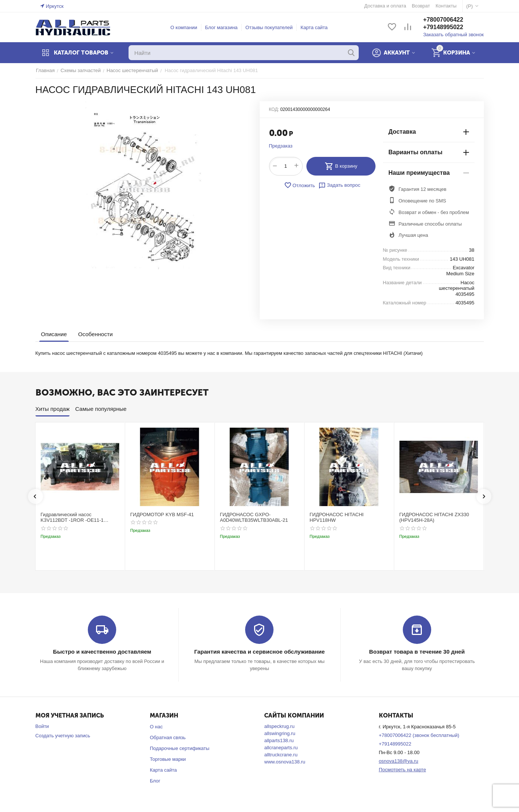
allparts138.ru (279, 740)
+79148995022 (444, 27)
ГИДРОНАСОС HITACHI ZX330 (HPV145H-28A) (434, 517)
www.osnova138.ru (285, 762)
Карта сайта (315, 27)
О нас (156, 727)
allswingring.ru (280, 733)
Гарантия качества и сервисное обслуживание (259, 652)
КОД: (274, 109)
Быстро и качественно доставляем (102, 652)
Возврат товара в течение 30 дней (417, 652)
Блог (155, 780)
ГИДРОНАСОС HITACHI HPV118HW (337, 517)
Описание (54, 334)
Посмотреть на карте (402, 769)
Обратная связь (168, 737)
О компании (184, 27)
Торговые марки (168, 759)
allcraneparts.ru (281, 748)
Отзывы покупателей (270, 27)
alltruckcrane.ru (281, 755)
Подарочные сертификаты (180, 748)
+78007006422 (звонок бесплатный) (419, 735)
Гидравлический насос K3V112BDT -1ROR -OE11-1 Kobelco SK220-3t (72, 517)
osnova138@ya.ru (399, 761)
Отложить (300, 185)
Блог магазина (222, 27)
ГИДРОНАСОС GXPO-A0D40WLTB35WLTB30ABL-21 (254, 517)
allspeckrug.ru (279, 726)
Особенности (95, 334)
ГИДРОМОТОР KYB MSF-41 (162, 515)
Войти (42, 726)
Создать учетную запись (63, 736)
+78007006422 (444, 20)
